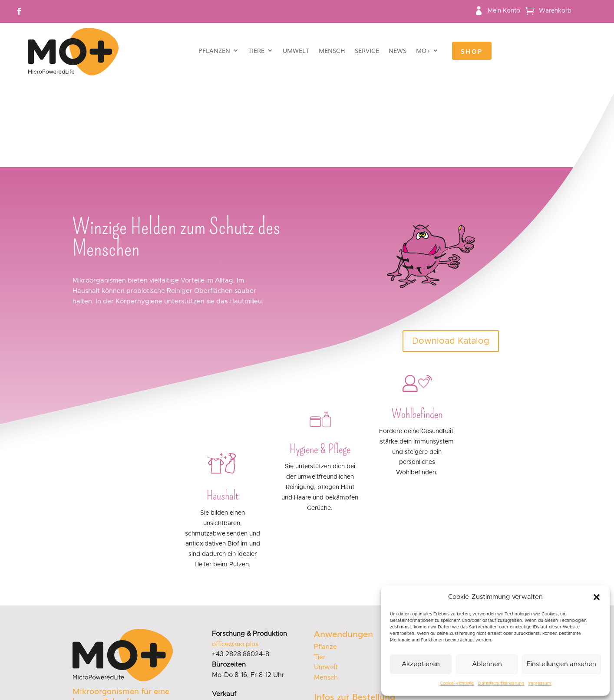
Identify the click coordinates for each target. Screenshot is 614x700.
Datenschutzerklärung (501, 684)
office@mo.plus (235, 558)
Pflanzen (214, 51)
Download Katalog (451, 255)
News (398, 51)
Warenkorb (555, 11)
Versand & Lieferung (346, 624)
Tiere (256, 51)
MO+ (423, 51)
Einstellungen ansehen (561, 664)
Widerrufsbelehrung (345, 648)
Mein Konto (504, 11)
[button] (597, 597)
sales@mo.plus (234, 618)
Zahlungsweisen (339, 636)
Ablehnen (487, 664)
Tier (320, 571)
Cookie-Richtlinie (457, 684)
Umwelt (296, 51)
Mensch (332, 51)
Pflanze (325, 560)
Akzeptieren (421, 664)
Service (367, 51)
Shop (472, 52)
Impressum (540, 684)
